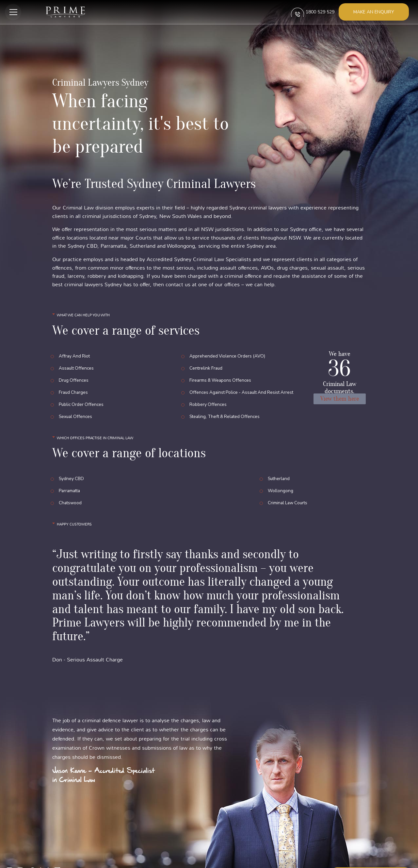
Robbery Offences (208, 392)
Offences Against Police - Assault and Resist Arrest (244, 383)
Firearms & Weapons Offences (221, 374)
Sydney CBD (72, 461)
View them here (339, 400)
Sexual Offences (76, 401)
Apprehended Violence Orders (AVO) (228, 356)
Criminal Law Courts (289, 479)
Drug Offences (74, 374)
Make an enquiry (374, 12)
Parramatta (70, 470)
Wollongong (281, 470)
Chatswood (71, 479)
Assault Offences (77, 365)
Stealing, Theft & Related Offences (226, 401)
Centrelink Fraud (207, 365)
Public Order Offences (82, 392)
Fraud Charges (74, 383)
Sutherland (279, 461)
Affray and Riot (75, 356)
